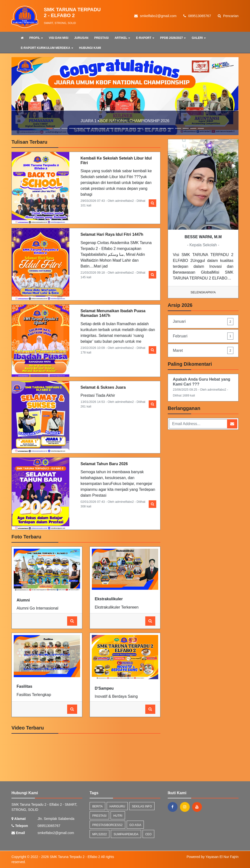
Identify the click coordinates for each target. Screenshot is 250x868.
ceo (148, 834)
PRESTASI (101, 38)
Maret (203, 350)
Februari (203, 336)
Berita (97, 806)
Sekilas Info (142, 806)
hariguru (117, 806)
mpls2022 (99, 834)
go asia (135, 825)
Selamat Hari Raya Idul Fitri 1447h (112, 234)
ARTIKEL (122, 38)
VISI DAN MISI (59, 38)
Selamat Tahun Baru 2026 (104, 464)
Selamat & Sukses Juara (103, 387)
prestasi (99, 816)
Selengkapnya (203, 292)
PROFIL (36, 38)
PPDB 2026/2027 (173, 38)
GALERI (199, 38)
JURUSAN (81, 38)
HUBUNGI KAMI (90, 48)
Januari (203, 322)
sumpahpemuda (126, 834)
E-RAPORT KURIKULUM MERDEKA (47, 48)
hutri (118, 816)
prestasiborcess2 (107, 825)
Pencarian (228, 16)
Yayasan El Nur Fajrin (222, 857)
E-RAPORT (145, 38)
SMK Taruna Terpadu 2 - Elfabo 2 (74, 857)
